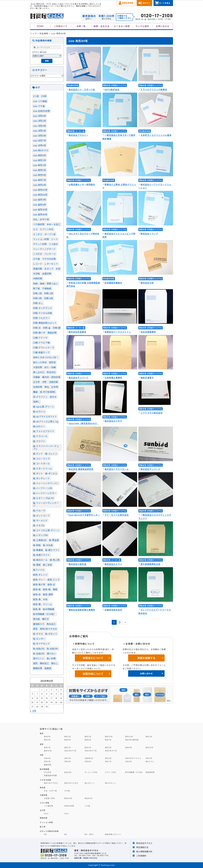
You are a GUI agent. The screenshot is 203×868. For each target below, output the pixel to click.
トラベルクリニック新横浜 (154, 89)
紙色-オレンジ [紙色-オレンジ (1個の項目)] (40, 575)
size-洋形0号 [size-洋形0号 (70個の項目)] (40, 116)
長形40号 (48, 751)
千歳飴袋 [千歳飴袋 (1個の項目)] (47, 288)
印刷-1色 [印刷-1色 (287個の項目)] (38, 293)
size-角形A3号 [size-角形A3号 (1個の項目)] (40, 190)
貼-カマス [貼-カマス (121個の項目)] (38, 634)
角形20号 (109, 736)
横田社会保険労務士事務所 (82, 610)
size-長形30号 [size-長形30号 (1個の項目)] (40, 210)
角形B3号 (89, 798)
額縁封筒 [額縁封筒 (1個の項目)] (38, 668)
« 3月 (33, 711)
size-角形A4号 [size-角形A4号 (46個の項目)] (40, 195)
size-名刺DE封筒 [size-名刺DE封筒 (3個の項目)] (41, 111)
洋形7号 (108, 761)
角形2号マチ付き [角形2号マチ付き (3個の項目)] (48, 629)
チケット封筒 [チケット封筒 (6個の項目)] (40, 244)
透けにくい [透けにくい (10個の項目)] (39, 658)
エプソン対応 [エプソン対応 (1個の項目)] (47, 229)
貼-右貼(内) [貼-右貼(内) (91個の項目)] (39, 649)
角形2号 (88, 736)
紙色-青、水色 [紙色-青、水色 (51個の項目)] (40, 599)
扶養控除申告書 (50, 775)
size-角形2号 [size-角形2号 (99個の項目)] (40, 160)
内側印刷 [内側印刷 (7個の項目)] (38, 278)
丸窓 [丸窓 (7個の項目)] (58, 269)
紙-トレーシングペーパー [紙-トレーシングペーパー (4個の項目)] (46, 483)
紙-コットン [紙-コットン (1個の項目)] (51, 454)
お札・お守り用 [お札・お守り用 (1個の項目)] (41, 219)
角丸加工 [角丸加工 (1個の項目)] (51, 624)
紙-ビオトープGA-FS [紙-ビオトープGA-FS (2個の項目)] (43, 498)
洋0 (45, 834)
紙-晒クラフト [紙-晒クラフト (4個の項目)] (53, 550)
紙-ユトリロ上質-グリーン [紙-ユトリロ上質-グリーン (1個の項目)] (46, 530)
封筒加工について (93, 658)
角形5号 (68, 740)
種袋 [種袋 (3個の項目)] (35, 392)
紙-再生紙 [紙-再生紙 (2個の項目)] (54, 540)
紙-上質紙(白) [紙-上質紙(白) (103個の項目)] (40, 540)
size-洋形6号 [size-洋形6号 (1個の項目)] (40, 136)
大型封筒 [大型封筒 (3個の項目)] (38, 367)
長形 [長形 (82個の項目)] (35, 663)
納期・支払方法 (102, 26)
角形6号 (88, 740)
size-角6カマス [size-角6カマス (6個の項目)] (41, 150)
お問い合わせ (163, 26)
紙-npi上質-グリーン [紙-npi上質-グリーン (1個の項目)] (43, 407)
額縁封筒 (48, 765)
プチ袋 (87, 806)
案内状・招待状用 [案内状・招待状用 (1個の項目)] (51, 377)
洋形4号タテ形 (91, 751)
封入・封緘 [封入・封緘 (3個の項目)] (50, 367)
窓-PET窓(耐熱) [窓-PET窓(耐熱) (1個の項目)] (48, 392)
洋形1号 (68, 758)
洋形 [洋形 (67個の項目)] (44, 382)
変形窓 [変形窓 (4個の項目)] (52, 362)
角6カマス (150, 761)
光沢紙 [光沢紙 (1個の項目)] (36, 274)
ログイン (146, 3)
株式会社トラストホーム (117, 469)
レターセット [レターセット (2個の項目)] (51, 264)
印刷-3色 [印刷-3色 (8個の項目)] (38, 298)
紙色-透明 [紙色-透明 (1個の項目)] (48, 594)
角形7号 (108, 740)
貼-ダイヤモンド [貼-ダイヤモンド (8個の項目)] (41, 644)
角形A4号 (129, 736)
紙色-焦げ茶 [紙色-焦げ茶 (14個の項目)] (39, 584)
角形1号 (68, 736)
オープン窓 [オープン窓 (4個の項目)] (50, 234)
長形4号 (108, 747)
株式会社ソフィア (149, 234)
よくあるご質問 (122, 26)
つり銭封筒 (49, 806)
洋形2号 (108, 758)
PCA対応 (48, 772)
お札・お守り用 (50, 791)
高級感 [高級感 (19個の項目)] (48, 668)
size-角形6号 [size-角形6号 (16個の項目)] (40, 175)
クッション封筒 (46, 822)
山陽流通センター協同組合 (82, 184)
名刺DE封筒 (69, 806)
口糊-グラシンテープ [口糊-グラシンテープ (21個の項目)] (44, 347)
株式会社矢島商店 (77, 332)
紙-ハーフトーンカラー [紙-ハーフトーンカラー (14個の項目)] (45, 493)
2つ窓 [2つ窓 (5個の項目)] (36, 96)
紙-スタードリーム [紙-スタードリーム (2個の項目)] (43, 468)
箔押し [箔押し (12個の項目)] (36, 402)
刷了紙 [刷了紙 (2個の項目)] (36, 288)
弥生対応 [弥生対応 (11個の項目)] (51, 372)
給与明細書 (45, 769)
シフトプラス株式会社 (151, 413)
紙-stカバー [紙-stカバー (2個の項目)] (39, 426)
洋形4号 (47, 761)
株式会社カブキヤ (113, 421)
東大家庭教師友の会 (150, 564)
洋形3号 (149, 758)
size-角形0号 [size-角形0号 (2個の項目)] (40, 155)
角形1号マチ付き (51, 783)
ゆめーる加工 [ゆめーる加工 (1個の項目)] (53, 224)
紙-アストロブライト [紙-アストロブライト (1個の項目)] (44, 431)
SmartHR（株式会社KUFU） (84, 423)
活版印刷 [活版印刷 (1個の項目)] (53, 382)
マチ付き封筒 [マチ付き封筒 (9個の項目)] (49, 259)
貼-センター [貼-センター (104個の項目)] (39, 639)
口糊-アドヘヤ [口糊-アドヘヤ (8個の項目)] (40, 338)
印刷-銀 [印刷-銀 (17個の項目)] (57, 328)
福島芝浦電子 (147, 377)
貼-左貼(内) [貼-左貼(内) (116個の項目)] (39, 653)
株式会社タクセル (144, 843)
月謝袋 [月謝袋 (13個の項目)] (36, 377)
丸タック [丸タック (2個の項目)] (49, 269)
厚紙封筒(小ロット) (113, 834)
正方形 (43, 810)
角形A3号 (68, 798)
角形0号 (47, 736)
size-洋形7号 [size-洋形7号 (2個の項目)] (40, 140)
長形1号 (47, 747)
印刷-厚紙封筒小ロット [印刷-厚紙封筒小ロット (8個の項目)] (45, 323)
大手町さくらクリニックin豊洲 (156, 135)
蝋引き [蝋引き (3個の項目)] (46, 619)
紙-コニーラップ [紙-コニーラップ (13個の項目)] (41, 459)
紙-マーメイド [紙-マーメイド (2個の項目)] (40, 520)
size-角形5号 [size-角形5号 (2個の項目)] (40, 170)
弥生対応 (68, 772)
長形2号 (68, 747)
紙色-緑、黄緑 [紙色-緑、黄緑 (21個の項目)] (50, 589)
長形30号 (149, 747)
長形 (42, 744)
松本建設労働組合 (113, 283)
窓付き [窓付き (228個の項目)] (53, 397)
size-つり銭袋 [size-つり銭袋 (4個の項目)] (40, 101)
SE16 (67, 813)
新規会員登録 (128, 3)
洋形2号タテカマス (133, 758)
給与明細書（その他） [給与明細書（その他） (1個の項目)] (44, 614)
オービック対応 (91, 772)
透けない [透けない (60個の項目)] (51, 653)
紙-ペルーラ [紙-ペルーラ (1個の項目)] (39, 510)
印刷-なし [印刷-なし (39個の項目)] (38, 303)
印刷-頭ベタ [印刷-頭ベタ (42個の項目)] (39, 333)
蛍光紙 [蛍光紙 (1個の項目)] (36, 619)
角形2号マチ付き (71, 783)
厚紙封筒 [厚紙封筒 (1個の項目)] (52, 333)
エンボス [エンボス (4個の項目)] (38, 234)
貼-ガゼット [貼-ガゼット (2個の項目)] (51, 634)
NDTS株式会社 (112, 89)
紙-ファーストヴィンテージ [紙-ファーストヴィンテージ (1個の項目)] (46, 504)
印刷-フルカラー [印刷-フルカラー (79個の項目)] (41, 318)
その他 (67, 791)
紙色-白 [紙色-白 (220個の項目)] (51, 584)
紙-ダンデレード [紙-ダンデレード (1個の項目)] (41, 478)
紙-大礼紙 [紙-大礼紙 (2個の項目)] (48, 545)
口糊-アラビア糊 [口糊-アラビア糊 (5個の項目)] (41, 343)
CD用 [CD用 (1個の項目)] (44, 96)
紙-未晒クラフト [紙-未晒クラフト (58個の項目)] (41, 555)
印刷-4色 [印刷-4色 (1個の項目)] (49, 298)
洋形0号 (47, 758)
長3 (66, 834)
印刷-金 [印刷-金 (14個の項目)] (47, 328)
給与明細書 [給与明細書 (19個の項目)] (49, 609)
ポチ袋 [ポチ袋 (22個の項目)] (36, 259)
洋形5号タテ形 (111, 751)
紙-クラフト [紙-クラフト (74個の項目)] (39, 441)
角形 (42, 733)
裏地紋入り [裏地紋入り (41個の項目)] (39, 624)
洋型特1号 (89, 758)
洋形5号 (68, 761)
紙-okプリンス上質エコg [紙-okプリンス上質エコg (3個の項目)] (46, 421)
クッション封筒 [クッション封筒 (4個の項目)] (41, 239)
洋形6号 (88, 761)
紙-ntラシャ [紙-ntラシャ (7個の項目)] (39, 411)
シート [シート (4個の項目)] (55, 239)
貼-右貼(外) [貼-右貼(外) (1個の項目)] (53, 649)
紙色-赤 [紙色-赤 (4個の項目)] (37, 594)
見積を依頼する (146, 658)
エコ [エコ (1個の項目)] (35, 229)
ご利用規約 (141, 856)
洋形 (42, 755)
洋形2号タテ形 (70, 751)
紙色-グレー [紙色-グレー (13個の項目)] (39, 580)
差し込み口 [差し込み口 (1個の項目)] (39, 372)
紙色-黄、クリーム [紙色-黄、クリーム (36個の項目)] (43, 604)
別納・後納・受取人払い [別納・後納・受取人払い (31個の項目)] (46, 283)
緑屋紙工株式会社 (90, 858)
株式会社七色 (147, 283)
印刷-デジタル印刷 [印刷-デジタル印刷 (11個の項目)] (43, 313)
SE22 (46, 813)
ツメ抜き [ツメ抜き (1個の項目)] (53, 244)
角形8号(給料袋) (132, 740)
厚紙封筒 (44, 818)
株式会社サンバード (79, 377)
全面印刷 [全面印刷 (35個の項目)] (47, 274)
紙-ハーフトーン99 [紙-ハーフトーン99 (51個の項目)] (43, 488)
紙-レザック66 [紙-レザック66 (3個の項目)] (40, 535)
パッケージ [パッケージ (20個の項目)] (50, 254)
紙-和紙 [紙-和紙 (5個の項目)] (37, 545)
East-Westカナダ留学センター (84, 515)
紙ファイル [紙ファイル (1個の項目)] (39, 570)
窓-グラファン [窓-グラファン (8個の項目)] (40, 397)
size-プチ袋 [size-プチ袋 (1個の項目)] (39, 106)
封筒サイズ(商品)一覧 (51, 729)
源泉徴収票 (150, 772)
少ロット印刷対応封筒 (49, 831)
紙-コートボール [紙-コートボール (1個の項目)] (41, 463)
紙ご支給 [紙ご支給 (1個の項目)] (47, 565)
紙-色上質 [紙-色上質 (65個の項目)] (55, 560)
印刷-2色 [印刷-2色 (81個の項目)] (49, 293)
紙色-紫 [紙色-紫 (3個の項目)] (37, 589)
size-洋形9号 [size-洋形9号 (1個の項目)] (40, 145)
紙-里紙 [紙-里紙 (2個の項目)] (37, 565)
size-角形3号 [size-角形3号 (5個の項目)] (40, 165)
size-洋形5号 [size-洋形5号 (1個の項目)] (40, 131)
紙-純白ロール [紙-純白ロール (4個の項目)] (40, 560)
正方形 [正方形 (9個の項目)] (36, 382)
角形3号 (149, 736)
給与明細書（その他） (134, 772)
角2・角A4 (89, 834)
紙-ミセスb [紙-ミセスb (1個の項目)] (39, 525)
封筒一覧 (81, 26)
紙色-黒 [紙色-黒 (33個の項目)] (37, 609)
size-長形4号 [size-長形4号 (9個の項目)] (40, 205)
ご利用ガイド (61, 26)
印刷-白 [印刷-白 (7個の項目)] (37, 328)
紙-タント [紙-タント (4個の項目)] (38, 473)
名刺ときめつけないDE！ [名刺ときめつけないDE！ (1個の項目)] (46, 357)
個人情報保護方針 (144, 851)
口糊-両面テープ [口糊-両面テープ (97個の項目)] (41, 352)
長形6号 (128, 747)
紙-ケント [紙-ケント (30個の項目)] (38, 454)
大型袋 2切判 (49, 798)
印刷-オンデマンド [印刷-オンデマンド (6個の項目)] (43, 308)
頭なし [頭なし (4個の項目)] (55, 663)
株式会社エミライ (113, 564)
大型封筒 (44, 795)
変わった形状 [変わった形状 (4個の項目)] (40, 362)
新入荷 (43, 827)
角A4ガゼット (111, 783)
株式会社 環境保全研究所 (81, 469)
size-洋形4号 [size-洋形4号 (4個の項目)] (40, 126)
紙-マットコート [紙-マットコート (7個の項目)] (41, 516)
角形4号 (47, 740)
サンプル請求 (142, 26)
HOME (40, 26)
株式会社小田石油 (77, 564)
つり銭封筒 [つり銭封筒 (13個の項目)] (39, 224)
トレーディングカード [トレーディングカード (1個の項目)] (44, 249)
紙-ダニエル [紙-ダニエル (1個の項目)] (51, 473)
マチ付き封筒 (45, 780)
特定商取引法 (142, 847)
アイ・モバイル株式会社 (117, 515)
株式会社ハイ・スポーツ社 (82, 89)
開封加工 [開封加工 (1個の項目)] (44, 663)
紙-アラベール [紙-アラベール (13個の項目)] (40, 436)
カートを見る (165, 3)
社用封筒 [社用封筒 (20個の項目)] (38, 387)
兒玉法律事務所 (148, 332)
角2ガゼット (90, 783)
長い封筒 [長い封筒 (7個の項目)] (51, 658)
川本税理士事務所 (113, 377)
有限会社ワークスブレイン (118, 332)
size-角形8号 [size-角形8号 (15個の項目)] (40, 185)
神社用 (43, 787)
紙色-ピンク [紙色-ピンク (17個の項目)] (54, 580)
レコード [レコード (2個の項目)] (38, 264)
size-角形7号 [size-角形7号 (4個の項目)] (40, 180)
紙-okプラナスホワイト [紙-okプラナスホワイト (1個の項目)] (45, 416)
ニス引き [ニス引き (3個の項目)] (38, 254)
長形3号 (88, 747)
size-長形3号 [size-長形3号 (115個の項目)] (40, 200)
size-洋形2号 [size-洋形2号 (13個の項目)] (40, 121)
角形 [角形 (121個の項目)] (35, 629)
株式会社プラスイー (78, 135)
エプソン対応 (110, 772)
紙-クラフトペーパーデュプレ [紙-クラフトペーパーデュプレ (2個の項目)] (46, 447)
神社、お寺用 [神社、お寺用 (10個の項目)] (51, 387)
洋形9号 (128, 761)
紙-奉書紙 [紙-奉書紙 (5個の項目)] (38, 550)
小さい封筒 (45, 803)
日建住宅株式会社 (113, 610)
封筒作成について (93, 674)
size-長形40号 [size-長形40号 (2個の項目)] (40, 214)
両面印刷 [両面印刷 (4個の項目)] (38, 269)
